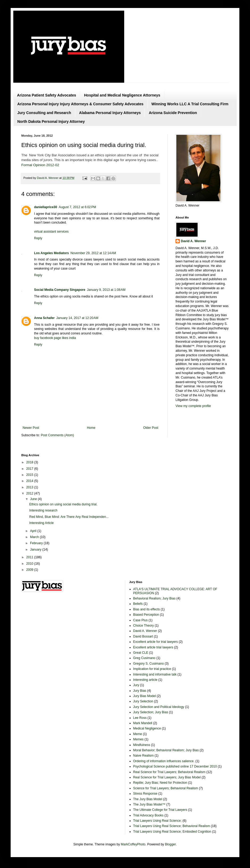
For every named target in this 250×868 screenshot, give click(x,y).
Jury (136, 685)
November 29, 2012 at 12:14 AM (93, 253)
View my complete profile (193, 406)
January (36, 550)
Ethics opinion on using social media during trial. (63, 504)
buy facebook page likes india (55, 338)
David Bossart (143, 636)
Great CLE (141, 653)
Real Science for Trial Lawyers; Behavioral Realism (169, 772)
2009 (30, 570)
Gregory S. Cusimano (149, 664)
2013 (30, 487)
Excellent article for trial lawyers (156, 642)
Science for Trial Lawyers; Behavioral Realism (166, 788)
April (34, 531)
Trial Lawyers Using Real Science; (157, 821)
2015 (30, 475)
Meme (138, 734)
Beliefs (138, 604)
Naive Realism (143, 756)
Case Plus (141, 620)
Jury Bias (140, 691)
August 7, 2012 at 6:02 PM (77, 207)
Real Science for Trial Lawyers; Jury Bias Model (167, 777)
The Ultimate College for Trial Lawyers (160, 810)
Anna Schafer (44, 318)
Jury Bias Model (145, 696)
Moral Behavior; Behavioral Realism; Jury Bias (166, 750)
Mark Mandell (143, 723)
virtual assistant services (51, 232)
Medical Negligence (147, 728)
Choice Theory (144, 626)
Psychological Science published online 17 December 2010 (175, 766)
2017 (30, 469)
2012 (30, 493)
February (37, 543)
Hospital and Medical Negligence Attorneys (122, 95)
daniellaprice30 (46, 207)
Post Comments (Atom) (57, 435)
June (34, 499)
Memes (138, 739)
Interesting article (145, 680)
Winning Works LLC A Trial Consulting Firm (190, 104)
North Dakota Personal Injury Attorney (51, 121)
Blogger (170, 844)
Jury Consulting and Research (44, 113)
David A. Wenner (193, 241)
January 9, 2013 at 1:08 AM (106, 290)
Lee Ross (140, 718)
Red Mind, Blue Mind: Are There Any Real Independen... (69, 517)
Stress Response (145, 794)
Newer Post (31, 428)
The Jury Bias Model (148, 799)
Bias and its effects (147, 609)
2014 (30, 481)
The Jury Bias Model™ (149, 804)
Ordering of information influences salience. (164, 761)
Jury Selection (143, 701)
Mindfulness (142, 745)
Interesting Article (41, 523)
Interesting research (43, 510)
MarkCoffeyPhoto (133, 844)
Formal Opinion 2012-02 (40, 165)
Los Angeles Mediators (51, 253)
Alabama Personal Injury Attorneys (110, 113)
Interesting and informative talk (155, 674)
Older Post (151, 428)
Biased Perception (146, 615)
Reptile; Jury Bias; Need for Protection (160, 783)
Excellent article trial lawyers (153, 647)
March (35, 537)
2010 (30, 564)
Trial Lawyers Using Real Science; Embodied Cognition (172, 832)
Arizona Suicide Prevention (173, 113)
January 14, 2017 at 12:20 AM (77, 318)
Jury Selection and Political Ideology (159, 707)
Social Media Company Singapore (60, 290)
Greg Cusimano (144, 658)
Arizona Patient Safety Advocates (47, 95)
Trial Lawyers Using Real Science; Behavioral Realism (172, 826)
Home (91, 428)
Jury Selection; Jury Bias (151, 712)
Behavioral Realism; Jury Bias (154, 598)
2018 (30, 462)
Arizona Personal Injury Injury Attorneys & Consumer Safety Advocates (80, 104)
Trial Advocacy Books (148, 815)
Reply (38, 238)
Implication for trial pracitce (152, 669)
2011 (30, 557)
